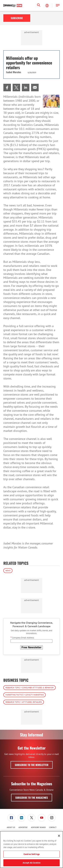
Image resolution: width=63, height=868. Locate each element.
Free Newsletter (32, 647)
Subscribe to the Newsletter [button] (32, 765)
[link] (7, 88)
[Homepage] (13, 6)
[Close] (59, 836)
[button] (58, 5)
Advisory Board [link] (38, 827)
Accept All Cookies (32, 863)
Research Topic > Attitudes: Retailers (24, 702)
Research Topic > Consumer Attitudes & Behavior (29, 688)
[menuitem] (7, 88)
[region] (32, 850)
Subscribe (17, 18)
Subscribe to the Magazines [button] (32, 798)
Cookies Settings (32, 854)
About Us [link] (11, 827)
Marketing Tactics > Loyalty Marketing (25, 695)
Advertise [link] (23, 827)
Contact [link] (53, 827)
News (8, 571)
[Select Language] (47, 6)
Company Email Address (22, 638)
